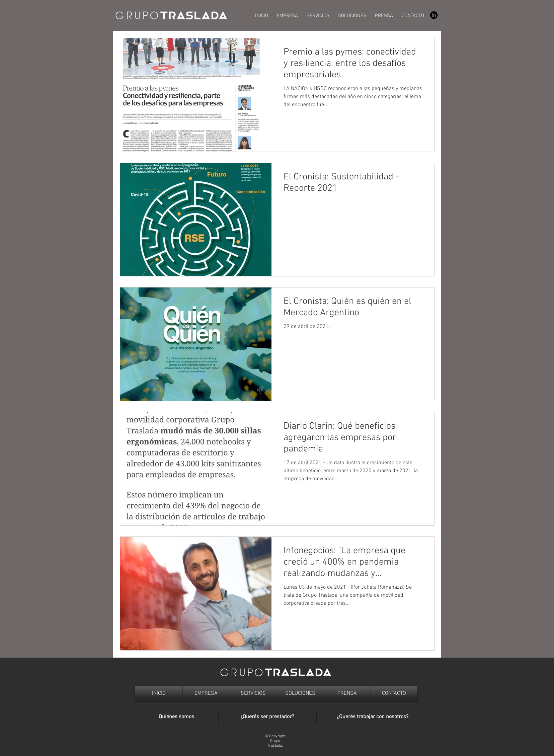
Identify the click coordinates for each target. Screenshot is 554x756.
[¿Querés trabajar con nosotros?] (373, 717)
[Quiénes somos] (177, 717)
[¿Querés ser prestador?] (267, 717)
